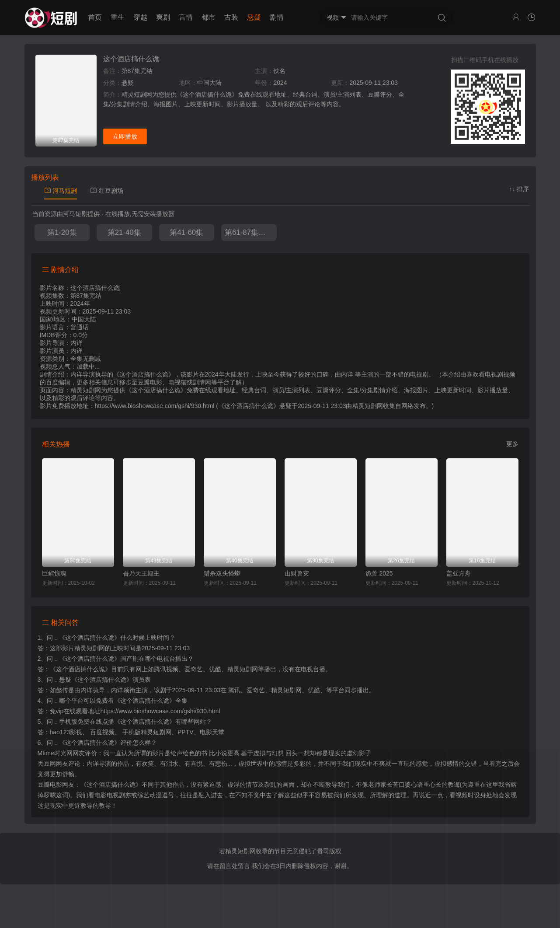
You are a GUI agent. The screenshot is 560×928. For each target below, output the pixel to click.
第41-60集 (186, 232)
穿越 (140, 17)
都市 (209, 17)
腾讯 (234, 690)
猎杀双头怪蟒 (222, 573)
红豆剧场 (107, 191)
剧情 (277, 17)
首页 (95, 17)
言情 (186, 17)
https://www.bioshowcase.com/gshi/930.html (160, 711)
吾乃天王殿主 (141, 573)
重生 (118, 17)
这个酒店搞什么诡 (131, 59)
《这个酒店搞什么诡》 (90, 638)
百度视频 (102, 732)
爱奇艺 (256, 690)
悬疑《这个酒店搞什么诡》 (96, 680)
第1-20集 (62, 232)
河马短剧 (61, 191)
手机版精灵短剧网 (147, 732)
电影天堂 (212, 732)
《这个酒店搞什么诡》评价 (96, 743)
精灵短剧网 (368, 406)
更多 (512, 444)
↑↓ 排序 (519, 189)
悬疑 (254, 17)
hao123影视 (66, 732)
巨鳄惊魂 (54, 573)
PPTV (186, 732)
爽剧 (163, 17)
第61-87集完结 (249, 232)
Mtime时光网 (55, 753)
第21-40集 (124, 232)
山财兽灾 (297, 573)
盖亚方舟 (459, 573)
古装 (231, 17)
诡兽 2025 (379, 573)
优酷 (314, 690)
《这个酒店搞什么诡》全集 (151, 701)
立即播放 (125, 136)
